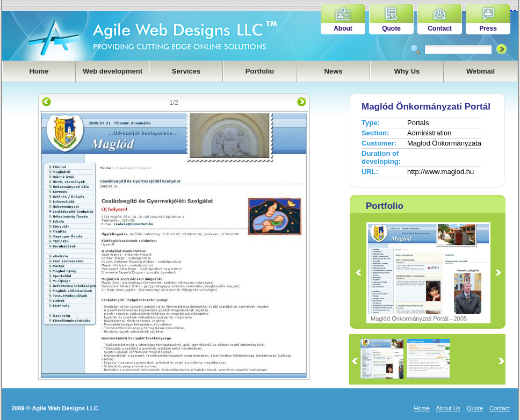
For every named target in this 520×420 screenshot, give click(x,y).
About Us (448, 408)
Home (39, 71)
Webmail (481, 71)
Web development (113, 71)
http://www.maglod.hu (440, 172)
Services (186, 71)
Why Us (407, 71)
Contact (440, 28)
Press (488, 28)
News (334, 71)
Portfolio (260, 71)
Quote (391, 28)
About (343, 28)
